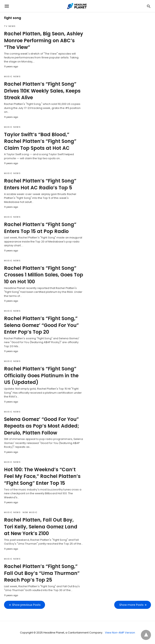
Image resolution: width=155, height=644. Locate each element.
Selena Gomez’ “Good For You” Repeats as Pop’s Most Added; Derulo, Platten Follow (42, 426)
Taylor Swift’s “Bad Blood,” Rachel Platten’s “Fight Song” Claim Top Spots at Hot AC (40, 141)
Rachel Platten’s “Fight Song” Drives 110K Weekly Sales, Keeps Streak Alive (42, 91)
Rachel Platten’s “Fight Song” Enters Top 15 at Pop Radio (40, 228)
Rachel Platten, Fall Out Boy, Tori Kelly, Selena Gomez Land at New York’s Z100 (41, 527)
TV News (10, 26)
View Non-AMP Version (120, 633)
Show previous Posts (26, 605)
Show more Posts (131, 605)
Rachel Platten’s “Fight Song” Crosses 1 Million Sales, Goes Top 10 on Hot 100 (44, 275)
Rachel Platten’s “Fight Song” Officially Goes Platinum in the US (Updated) (41, 375)
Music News (12, 76)
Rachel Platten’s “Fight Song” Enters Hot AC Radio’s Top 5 (40, 184)
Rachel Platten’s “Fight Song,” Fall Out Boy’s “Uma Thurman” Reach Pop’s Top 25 (42, 573)
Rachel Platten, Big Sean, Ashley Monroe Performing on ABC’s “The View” (44, 40)
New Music (30, 512)
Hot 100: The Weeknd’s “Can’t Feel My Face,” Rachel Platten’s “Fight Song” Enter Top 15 (42, 476)
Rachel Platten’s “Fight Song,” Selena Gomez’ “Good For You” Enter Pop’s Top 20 (41, 325)
